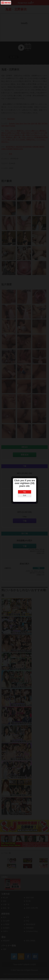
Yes (24, 492)
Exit (25, 495)
